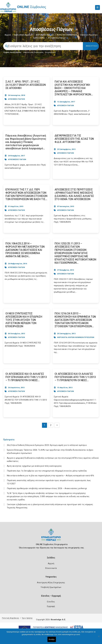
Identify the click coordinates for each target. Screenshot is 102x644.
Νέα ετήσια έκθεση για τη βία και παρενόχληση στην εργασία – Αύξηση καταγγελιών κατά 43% (50, 476)
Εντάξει (52, 639)
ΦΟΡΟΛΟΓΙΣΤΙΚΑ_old (45, 35)
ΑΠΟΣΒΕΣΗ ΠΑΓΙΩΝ (16, 99)
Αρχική (8, 35)
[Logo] (51, 537)
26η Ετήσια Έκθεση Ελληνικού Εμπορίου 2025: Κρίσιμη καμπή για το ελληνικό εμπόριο (47, 445)
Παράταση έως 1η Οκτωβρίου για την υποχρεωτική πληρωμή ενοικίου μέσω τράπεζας (47, 471)
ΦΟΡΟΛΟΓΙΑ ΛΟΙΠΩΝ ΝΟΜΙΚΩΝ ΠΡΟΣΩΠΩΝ (76, 337)
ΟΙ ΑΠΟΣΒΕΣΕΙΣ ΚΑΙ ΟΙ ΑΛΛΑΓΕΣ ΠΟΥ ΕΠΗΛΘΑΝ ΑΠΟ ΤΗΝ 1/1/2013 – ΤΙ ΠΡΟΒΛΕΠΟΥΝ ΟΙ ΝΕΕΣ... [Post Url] (26, 377)
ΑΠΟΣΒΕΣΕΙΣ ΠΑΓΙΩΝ (17, 159)
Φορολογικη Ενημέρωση (33, 52)
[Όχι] (99, 638)
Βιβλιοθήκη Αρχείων (23, 35)
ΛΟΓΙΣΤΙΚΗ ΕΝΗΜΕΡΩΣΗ (67, 35)
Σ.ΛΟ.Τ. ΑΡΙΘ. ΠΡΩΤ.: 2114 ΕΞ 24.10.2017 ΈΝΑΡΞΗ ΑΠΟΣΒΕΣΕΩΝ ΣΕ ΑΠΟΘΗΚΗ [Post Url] (26, 85)
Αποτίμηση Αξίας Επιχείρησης (51, 583)
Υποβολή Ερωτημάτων (51, 587)
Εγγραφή (51, 606)
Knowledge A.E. (58, 620)
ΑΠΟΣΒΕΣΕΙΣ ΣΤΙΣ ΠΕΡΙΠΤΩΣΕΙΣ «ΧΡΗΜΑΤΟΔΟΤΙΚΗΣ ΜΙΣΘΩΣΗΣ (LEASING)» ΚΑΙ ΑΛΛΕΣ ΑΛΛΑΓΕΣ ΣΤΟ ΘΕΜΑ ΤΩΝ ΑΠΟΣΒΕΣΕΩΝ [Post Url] (74, 194)
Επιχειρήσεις (50, 52)
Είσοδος (51, 602)
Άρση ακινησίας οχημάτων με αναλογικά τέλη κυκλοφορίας (34, 466)
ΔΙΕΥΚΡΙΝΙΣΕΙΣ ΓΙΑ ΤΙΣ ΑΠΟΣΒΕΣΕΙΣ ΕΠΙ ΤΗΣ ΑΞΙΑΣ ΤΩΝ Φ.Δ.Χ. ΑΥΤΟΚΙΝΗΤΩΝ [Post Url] (74, 139)
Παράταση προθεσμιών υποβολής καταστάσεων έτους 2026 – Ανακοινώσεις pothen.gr (47, 488)
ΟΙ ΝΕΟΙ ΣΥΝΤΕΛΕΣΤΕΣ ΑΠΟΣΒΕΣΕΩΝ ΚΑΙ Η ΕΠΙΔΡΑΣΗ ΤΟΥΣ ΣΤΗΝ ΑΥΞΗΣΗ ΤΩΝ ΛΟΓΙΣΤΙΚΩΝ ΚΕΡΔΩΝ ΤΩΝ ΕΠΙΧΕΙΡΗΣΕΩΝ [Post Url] (24, 320)
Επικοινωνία (51, 568)
